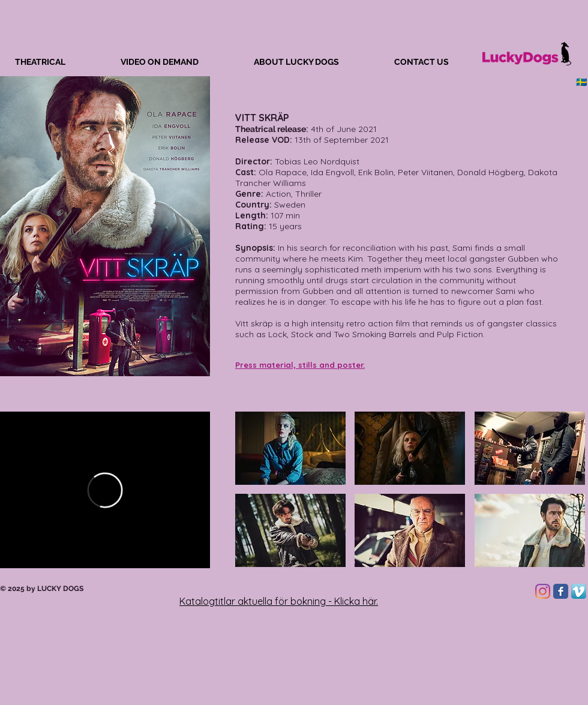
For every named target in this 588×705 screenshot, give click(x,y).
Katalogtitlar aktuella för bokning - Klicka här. (279, 601)
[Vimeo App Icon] (579, 591)
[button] (290, 448)
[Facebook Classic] (561, 591)
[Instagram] (543, 591)
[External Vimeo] (105, 490)
